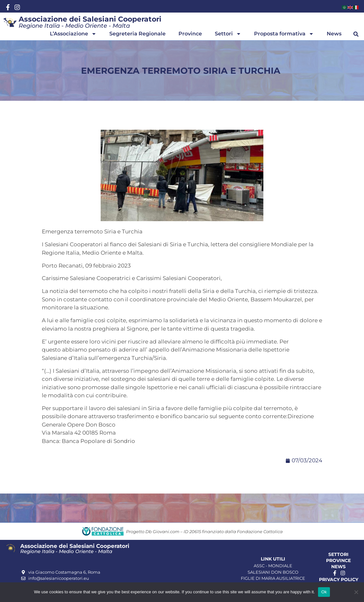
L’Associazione (73, 34)
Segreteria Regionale (137, 34)
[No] (356, 592)
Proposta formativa (284, 34)
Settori (228, 34)
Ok (324, 592)
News (334, 34)
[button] (356, 34)
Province (190, 34)
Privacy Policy (339, 579)
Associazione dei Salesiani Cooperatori (90, 19)
